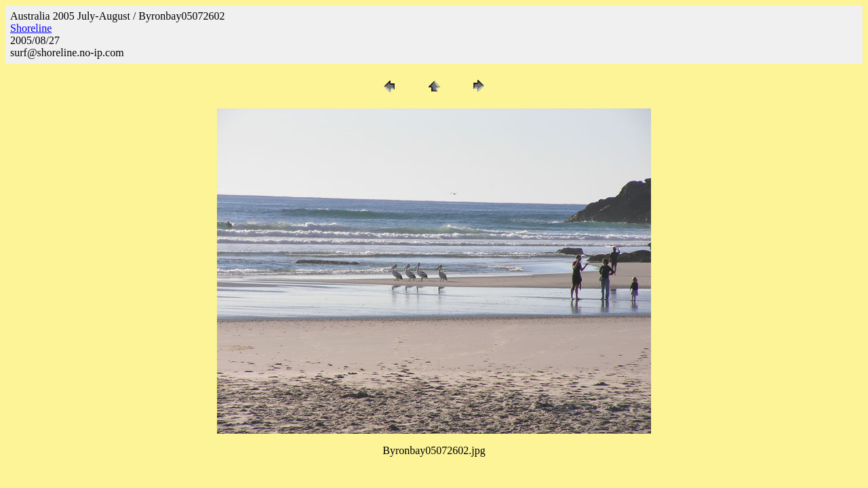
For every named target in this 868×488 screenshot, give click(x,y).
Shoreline (31, 28)
